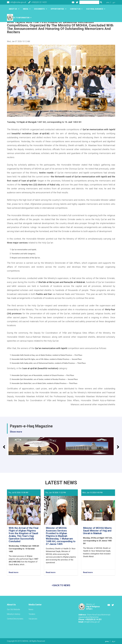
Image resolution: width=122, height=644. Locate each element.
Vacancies (33, 619)
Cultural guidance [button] (95, 9)
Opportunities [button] (58, 9)
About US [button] (13, 9)
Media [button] (26, 9)
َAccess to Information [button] (19, 18)
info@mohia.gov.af (16, 2)
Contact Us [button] (75, 9)
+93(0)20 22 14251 (38, 2)
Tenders (32, 614)
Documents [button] (40, 9)
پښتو (108, 2)
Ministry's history (14, 614)
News (31, 609)
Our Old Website (13, 609)
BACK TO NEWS (61, 585)
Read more (14, 573)
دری (114, 2)
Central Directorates (15, 619)
